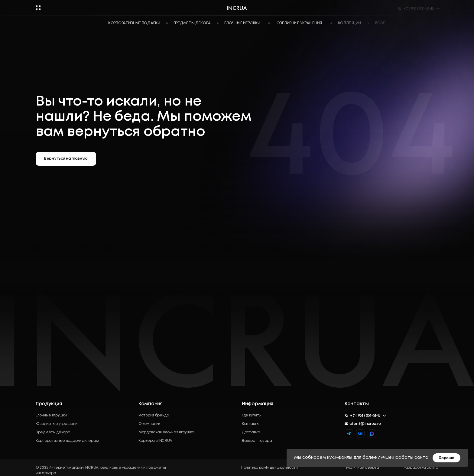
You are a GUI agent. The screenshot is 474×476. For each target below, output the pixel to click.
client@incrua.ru (365, 424)
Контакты (251, 424)
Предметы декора (53, 432)
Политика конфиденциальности (269, 468)
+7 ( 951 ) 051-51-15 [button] (365, 416)
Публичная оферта (362, 468)
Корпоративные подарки (134, 23)
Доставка (251, 432)
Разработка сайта (421, 468)
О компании (149, 424)
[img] (372, 434)
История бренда (154, 415)
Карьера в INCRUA (155, 441)
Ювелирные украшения (57, 424)
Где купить (251, 415)
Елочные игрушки (51, 415)
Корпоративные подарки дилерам (67, 441)
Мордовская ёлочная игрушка (166, 432)
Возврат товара (257, 441)
